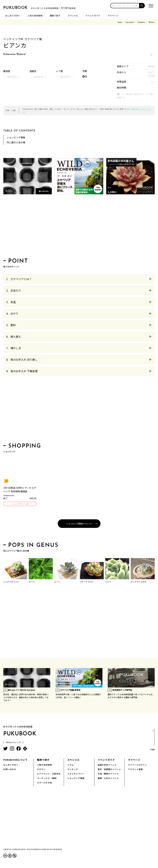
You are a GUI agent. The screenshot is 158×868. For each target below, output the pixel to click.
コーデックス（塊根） (48, 779)
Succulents (130, 22)
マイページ (113, 16)
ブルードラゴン (87, 582)
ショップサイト (18, 504)
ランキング (73, 770)
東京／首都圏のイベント (109, 770)
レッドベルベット (11, 582)
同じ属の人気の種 (16, 142)
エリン (32, 582)
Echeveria (141, 22)
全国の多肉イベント (107, 765)
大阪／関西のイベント (108, 774)
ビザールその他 (44, 783)
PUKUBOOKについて (15, 760)
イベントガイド (93, 16)
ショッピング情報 (16, 137)
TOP (152, 741)
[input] (125, 6)
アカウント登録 (135, 770)
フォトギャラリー (76, 774)
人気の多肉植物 (35, 16)
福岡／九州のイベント (108, 779)
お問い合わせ (10, 770)
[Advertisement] (79, 227)
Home (120, 22)
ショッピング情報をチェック (79, 524)
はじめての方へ (13, 16)
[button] (142, 6)
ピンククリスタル (139, 582)
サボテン (41, 770)
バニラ (108, 582)
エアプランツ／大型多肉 (49, 774)
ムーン (57, 582)
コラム (70, 765)
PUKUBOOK (20, 8)
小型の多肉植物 (44, 765)
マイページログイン (138, 765)
